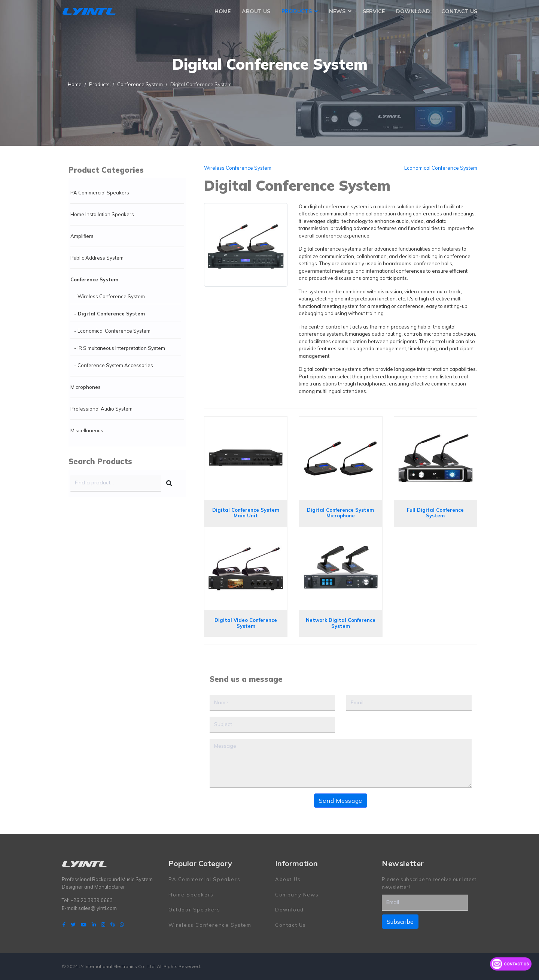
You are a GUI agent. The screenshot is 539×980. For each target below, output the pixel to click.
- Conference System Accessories (114, 365)
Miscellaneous (87, 430)
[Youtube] (84, 925)
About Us (256, 11)
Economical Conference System (441, 168)
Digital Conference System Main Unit (246, 513)
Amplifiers (82, 236)
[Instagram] (103, 925)
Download (413, 11)
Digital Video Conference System (246, 623)
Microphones (86, 387)
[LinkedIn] (94, 925)
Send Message (341, 801)
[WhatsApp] (122, 925)
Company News (297, 895)
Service (374, 11)
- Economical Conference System (112, 331)
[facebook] (64, 925)
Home (223, 11)
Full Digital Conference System (435, 513)
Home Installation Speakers (102, 214)
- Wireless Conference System (109, 296)
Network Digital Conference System (341, 623)
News (337, 11)
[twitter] (73, 925)
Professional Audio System (101, 409)
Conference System (94, 279)
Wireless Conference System (238, 168)
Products (297, 11)
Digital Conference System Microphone (340, 513)
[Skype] (112, 925)
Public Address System (97, 258)
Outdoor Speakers (194, 910)
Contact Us (459, 11)
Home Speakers (191, 895)
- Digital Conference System (109, 314)
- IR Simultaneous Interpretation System (120, 348)
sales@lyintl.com (98, 908)
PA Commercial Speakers (100, 193)
